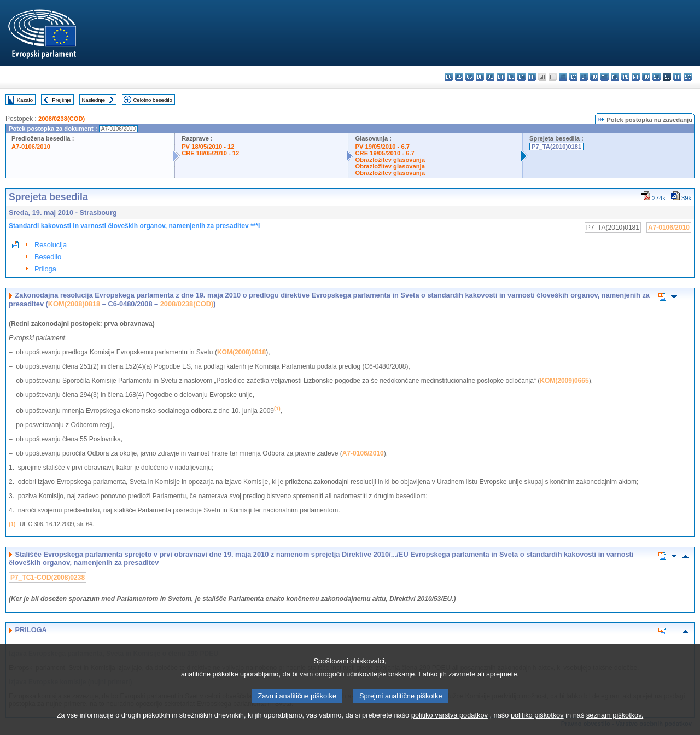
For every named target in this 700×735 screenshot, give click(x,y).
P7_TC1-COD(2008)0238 (48, 577)
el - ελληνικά (511, 77)
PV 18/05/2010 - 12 (208, 147)
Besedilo (48, 257)
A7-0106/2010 (31, 147)
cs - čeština (469, 77)
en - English (521, 77)
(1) (12, 524)
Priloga (45, 269)
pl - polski (625, 77)
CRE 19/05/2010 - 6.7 (384, 153)
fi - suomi (677, 77)
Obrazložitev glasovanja (390, 160)
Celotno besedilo (152, 100)
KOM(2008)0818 (74, 304)
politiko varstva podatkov (450, 723)
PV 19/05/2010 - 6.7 (382, 147)
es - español (459, 77)
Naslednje (93, 100)
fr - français (532, 77)
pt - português (636, 77)
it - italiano (563, 77)
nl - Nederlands (615, 77)
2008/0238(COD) (62, 119)
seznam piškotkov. (615, 723)
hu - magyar (594, 77)
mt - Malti (605, 77)
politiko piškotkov (537, 723)
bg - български (449, 77)
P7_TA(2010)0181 (556, 147)
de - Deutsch (490, 77)
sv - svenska (688, 77)
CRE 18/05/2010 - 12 (210, 153)
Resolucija (51, 245)
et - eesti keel (501, 77)
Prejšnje (62, 100)
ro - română (646, 77)
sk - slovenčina (657, 77)
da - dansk (480, 77)
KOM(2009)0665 (564, 381)
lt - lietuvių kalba (584, 77)
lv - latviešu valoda (573, 77)
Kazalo (25, 100)
